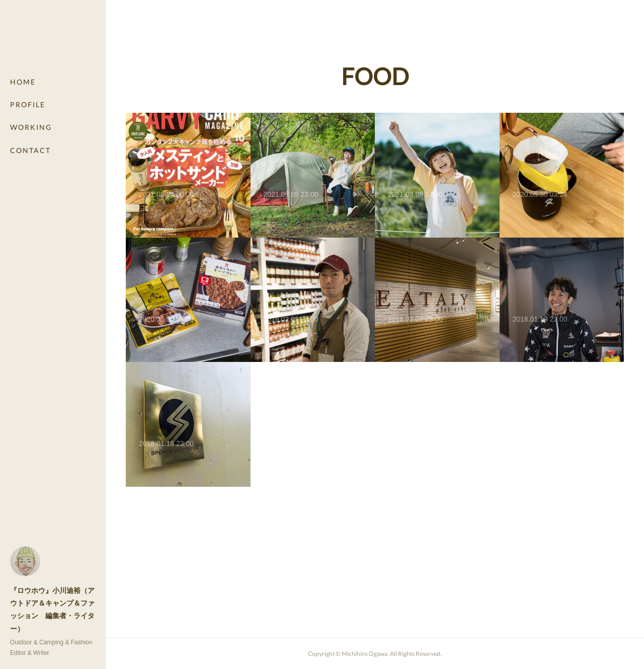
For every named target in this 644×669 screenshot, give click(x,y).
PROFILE (28, 104)
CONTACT (30, 150)
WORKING (31, 127)
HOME (23, 82)
